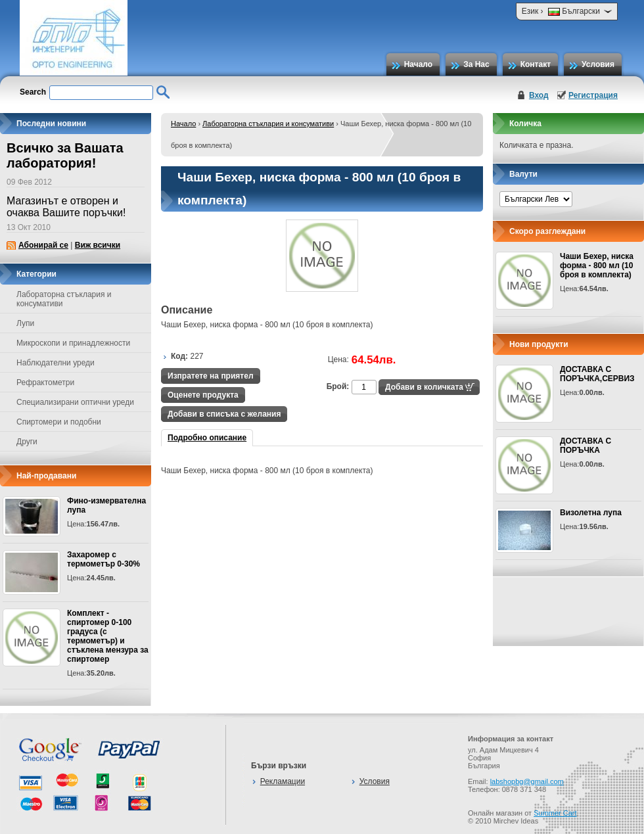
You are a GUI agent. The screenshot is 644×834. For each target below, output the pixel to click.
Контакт (536, 64)
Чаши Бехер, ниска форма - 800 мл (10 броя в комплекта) (597, 266)
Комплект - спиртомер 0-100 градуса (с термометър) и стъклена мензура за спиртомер (108, 636)
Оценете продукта (203, 395)
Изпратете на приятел (211, 376)
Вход (539, 95)
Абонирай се (43, 245)
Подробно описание (207, 438)
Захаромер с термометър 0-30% (103, 559)
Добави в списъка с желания (224, 414)
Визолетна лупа (591, 513)
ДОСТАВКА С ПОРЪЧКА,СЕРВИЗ (597, 374)
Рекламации (283, 781)
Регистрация (593, 95)
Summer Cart (555, 813)
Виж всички (98, 245)
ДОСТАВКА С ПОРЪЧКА (586, 446)
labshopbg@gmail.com (527, 781)
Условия (598, 64)
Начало (418, 64)
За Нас (476, 64)
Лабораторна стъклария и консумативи (268, 124)
